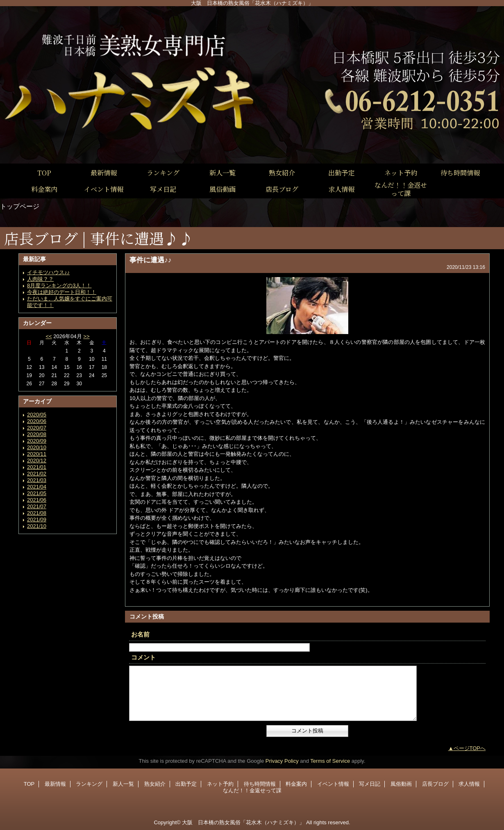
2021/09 (37, 520)
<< (49, 336)
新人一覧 (123, 784)
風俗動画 (401, 784)
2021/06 (37, 500)
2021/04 (37, 487)
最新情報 (55, 784)
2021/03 (37, 480)
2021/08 (37, 513)
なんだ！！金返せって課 (252, 790)
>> (86, 336)
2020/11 (37, 454)
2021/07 (37, 506)
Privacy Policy (282, 761)
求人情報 (469, 784)
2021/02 (37, 474)
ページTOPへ (470, 748)
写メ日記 (370, 784)
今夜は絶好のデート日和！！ (62, 292)
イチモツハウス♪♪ (48, 272)
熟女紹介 (155, 784)
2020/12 (37, 460)
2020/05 (37, 415)
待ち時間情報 (260, 784)
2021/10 (37, 526)
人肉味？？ (40, 279)
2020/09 (37, 441)
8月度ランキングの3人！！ (59, 285)
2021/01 (37, 467)
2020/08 (37, 434)
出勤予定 (186, 784)
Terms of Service (330, 761)
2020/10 (37, 447)
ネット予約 (220, 784)
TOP (44, 173)
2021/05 (37, 493)
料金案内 (296, 784)
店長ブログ (435, 784)
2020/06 (37, 421)
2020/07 (37, 428)
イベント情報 (333, 784)
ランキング (89, 784)
